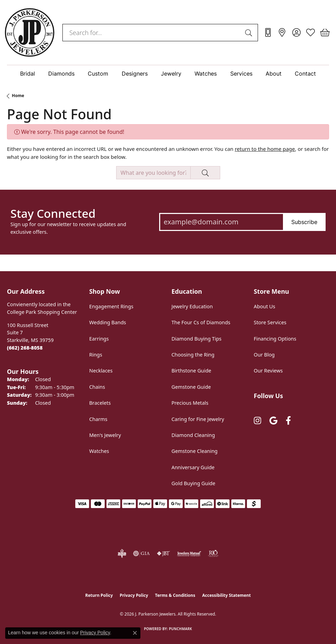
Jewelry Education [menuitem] (192, 306)
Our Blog (264, 355)
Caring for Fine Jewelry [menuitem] (198, 419)
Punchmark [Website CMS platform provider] (180, 629)
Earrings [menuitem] (99, 339)
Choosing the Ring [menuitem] (193, 355)
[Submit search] (250, 33)
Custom (98, 74)
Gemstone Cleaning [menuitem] (195, 451)
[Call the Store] (25, 348)
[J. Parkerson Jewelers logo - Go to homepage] (29, 32)
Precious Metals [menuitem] (190, 403)
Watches (206, 74)
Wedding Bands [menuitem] (107, 322)
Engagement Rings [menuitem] (111, 306)
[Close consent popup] (135, 633)
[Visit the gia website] (141, 553)
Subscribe (304, 222)
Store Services (270, 322)
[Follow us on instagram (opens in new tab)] (257, 421)
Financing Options (275, 339)
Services (241, 74)
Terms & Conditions (175, 595)
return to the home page (265, 149)
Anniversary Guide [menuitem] (193, 467)
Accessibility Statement (226, 595)
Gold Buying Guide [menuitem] (193, 483)
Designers (135, 74)
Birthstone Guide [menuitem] (192, 371)
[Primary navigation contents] (168, 74)
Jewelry (171, 74)
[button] (296, 33)
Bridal (28, 74)
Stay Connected (53, 214)
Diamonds (61, 74)
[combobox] (152, 33)
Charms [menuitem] (98, 419)
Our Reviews (268, 371)
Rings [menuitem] (96, 355)
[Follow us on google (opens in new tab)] (273, 421)
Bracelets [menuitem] (100, 403)
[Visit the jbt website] (163, 553)
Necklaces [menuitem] (101, 371)
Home (18, 96)
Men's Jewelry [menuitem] (105, 435)
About (274, 74)
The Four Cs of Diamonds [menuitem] (201, 322)
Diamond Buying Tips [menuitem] (197, 339)
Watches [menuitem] (99, 451)
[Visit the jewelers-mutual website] (189, 553)
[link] (268, 33)
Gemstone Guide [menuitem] (191, 387)
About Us (265, 306)
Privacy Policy (134, 595)
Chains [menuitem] (97, 387)
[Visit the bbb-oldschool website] (122, 553)
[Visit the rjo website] (213, 553)
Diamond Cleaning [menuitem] (193, 435)
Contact (305, 74)
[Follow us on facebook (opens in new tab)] (288, 421)
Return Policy (99, 595)
